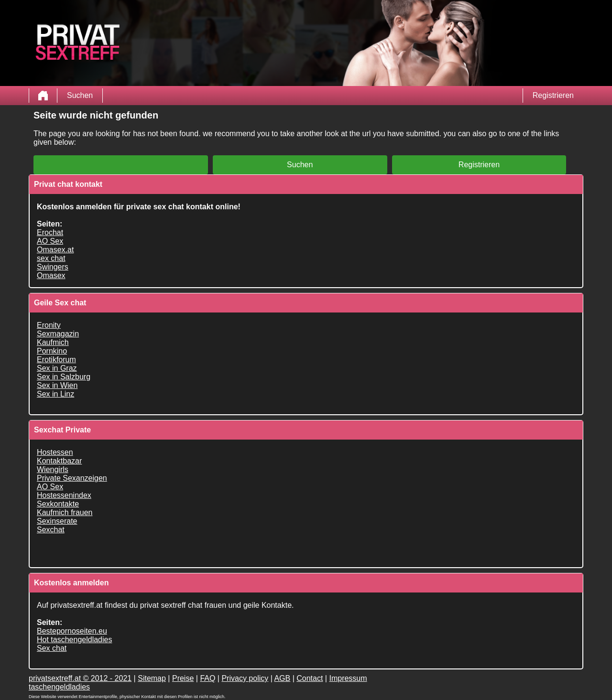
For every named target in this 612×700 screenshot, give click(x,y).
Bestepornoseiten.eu (72, 631)
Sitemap (152, 678)
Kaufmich (53, 342)
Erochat (50, 232)
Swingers (53, 267)
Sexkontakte (58, 504)
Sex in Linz (55, 394)
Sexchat (51, 530)
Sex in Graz (57, 368)
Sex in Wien (57, 385)
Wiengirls (53, 469)
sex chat (51, 258)
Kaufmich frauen (65, 512)
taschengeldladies (59, 687)
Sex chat (52, 648)
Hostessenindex (64, 495)
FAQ (208, 678)
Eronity (49, 325)
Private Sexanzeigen (72, 478)
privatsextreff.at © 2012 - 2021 (80, 678)
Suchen (80, 95)
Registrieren (553, 95)
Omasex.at (55, 250)
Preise (183, 678)
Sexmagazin (58, 334)
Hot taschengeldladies (74, 640)
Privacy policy (245, 678)
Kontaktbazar (59, 461)
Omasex (51, 275)
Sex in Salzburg (64, 377)
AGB (282, 678)
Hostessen (55, 452)
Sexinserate (57, 521)
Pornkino (52, 351)
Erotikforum (56, 360)
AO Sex (50, 241)
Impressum (348, 678)
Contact (310, 678)
